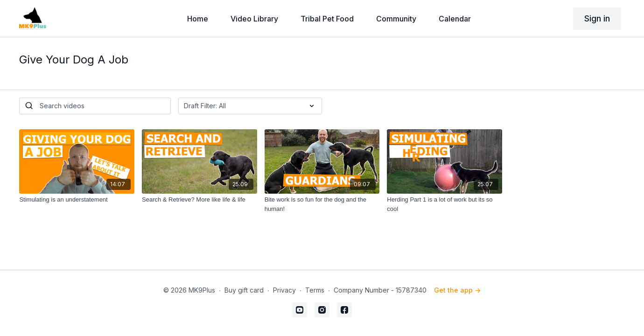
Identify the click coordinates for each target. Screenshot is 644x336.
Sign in (597, 18)
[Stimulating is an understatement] (77, 200)
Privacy (284, 290)
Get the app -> (457, 290)
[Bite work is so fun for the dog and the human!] (322, 204)
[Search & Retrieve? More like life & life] (199, 200)
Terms (315, 290)
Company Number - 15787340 (380, 290)
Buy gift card (244, 290)
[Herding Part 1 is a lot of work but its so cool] (444, 204)
